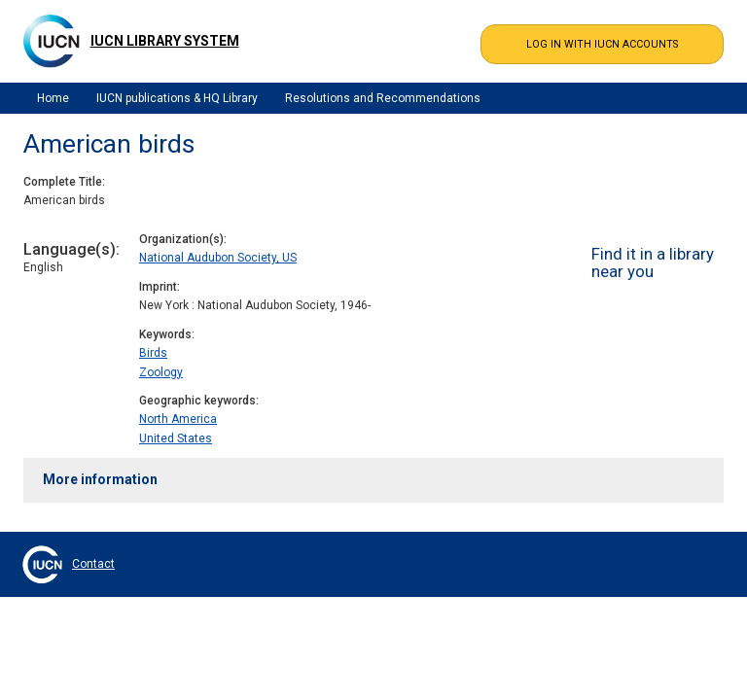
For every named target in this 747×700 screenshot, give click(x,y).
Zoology (161, 372)
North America (178, 419)
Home (53, 98)
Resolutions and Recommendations (383, 98)
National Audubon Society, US (218, 258)
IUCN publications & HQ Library (177, 98)
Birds (153, 353)
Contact (93, 564)
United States (176, 438)
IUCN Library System (165, 41)
